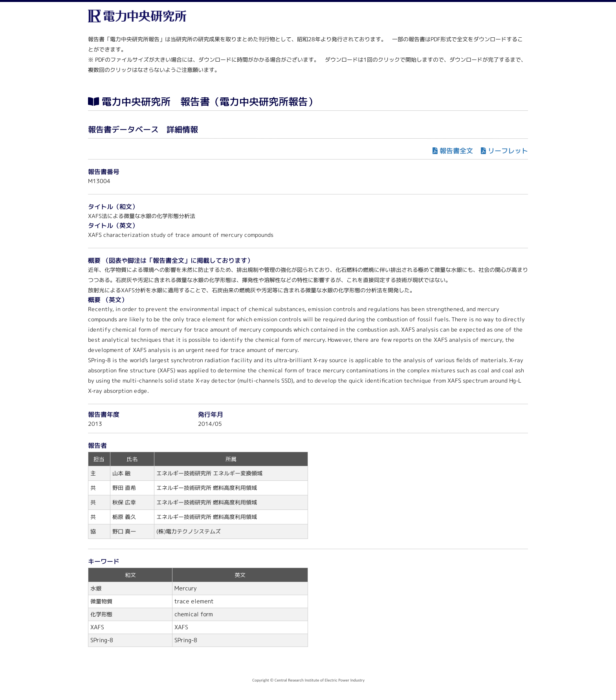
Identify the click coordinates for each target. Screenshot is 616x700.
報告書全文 (456, 151)
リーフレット (508, 151)
